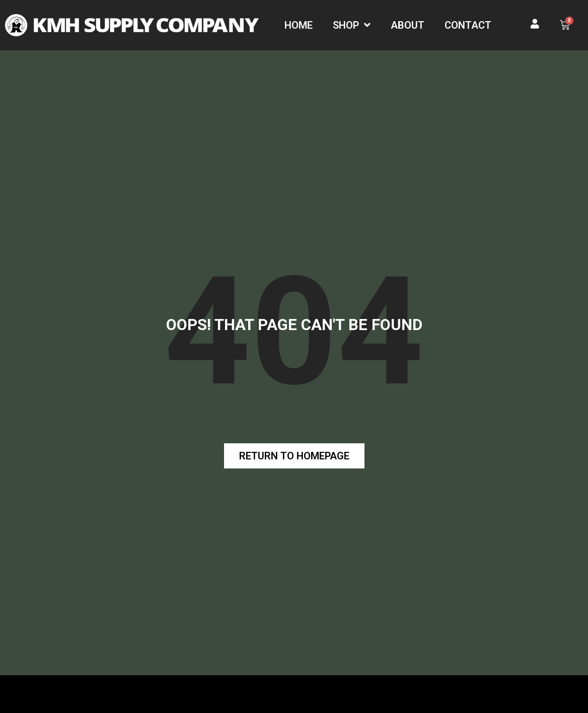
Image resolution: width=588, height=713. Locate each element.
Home (299, 25)
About (408, 25)
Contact (468, 25)
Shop (352, 25)
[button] (294, 456)
